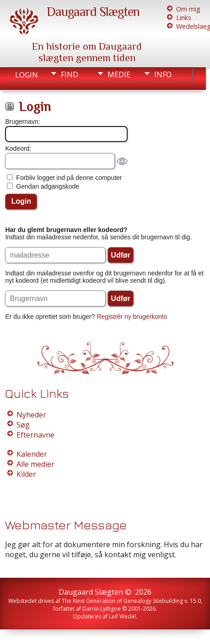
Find (70, 74)
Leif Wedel (122, 616)
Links (184, 18)
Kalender (32, 454)
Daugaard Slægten (93, 12)
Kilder (26, 474)
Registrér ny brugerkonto (132, 317)
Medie (119, 74)
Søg (23, 425)
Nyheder (31, 415)
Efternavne (35, 435)
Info (163, 74)
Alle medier (35, 464)
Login (27, 75)
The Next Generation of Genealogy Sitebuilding (122, 601)
